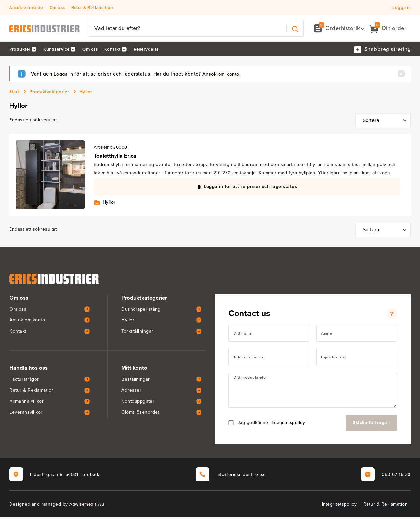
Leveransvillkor (26, 414)
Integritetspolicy (289, 424)
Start (14, 92)
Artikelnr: (104, 148)
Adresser (131, 392)
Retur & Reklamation (92, 8)
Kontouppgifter (138, 403)
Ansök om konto (26, 8)
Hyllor (110, 203)
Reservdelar (154, 50)
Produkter (20, 50)
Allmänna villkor (27, 403)
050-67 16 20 (386, 476)
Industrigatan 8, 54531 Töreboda (55, 476)
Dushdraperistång (141, 310)
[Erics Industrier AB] (47, 29)
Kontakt (118, 50)
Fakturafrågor (24, 381)
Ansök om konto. (225, 74)
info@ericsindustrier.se (231, 476)
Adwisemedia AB (87, 506)
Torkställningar (137, 333)
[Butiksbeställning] (383, 122)
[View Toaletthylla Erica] (51, 176)
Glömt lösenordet (140, 414)
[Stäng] (401, 74)
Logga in (401, 8)
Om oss (57, 8)
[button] (338, 29)
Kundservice (59, 50)
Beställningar (136, 381)
